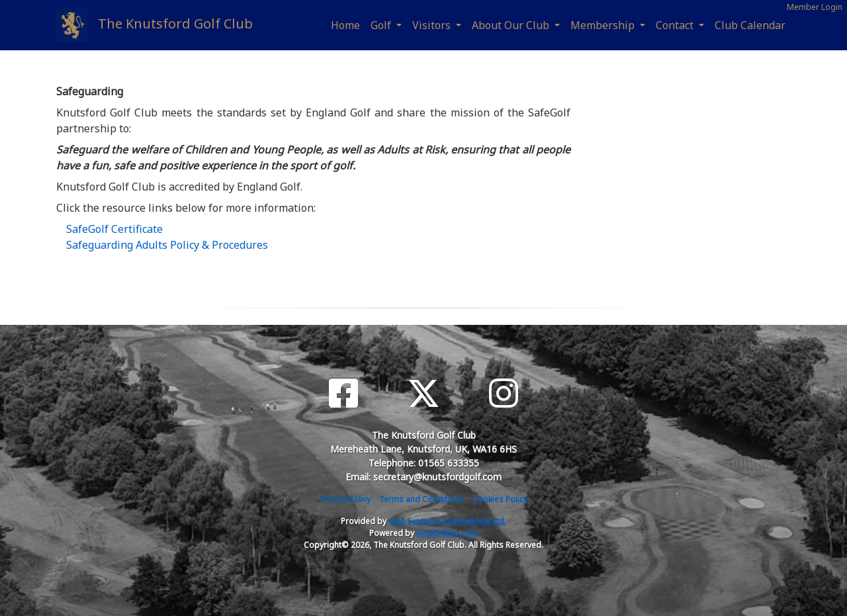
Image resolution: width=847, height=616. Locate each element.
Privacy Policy (345, 499)
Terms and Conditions (422, 499)
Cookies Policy (500, 499)
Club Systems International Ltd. (447, 521)
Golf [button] (382, 25)
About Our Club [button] (512, 25)
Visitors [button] (433, 25)
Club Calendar (750, 25)
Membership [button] (604, 25)
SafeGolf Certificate (114, 229)
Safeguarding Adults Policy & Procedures (167, 245)
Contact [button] (676, 25)
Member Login (815, 7)
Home (345, 25)
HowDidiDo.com (447, 533)
